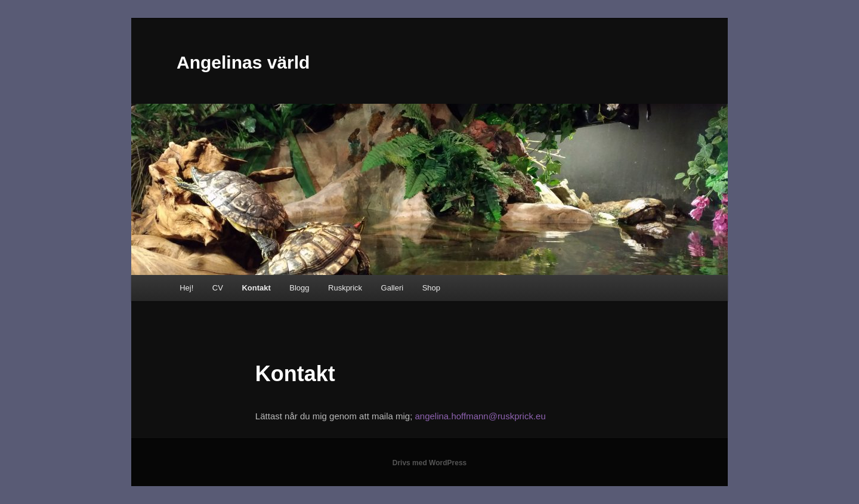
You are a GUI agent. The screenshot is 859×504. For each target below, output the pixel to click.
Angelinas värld (243, 62)
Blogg (299, 288)
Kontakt (256, 288)
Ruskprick (345, 288)
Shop (431, 288)
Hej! (186, 288)
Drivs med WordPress (430, 463)
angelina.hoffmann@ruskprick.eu (479, 416)
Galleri (393, 288)
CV (218, 288)
